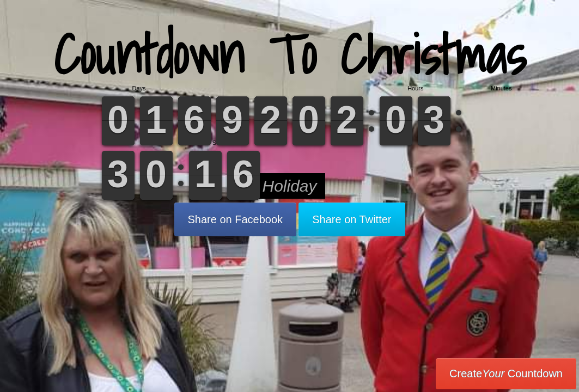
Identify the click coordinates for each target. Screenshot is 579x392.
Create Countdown (506, 373)
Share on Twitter (352, 219)
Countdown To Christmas (290, 54)
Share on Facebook (236, 219)
